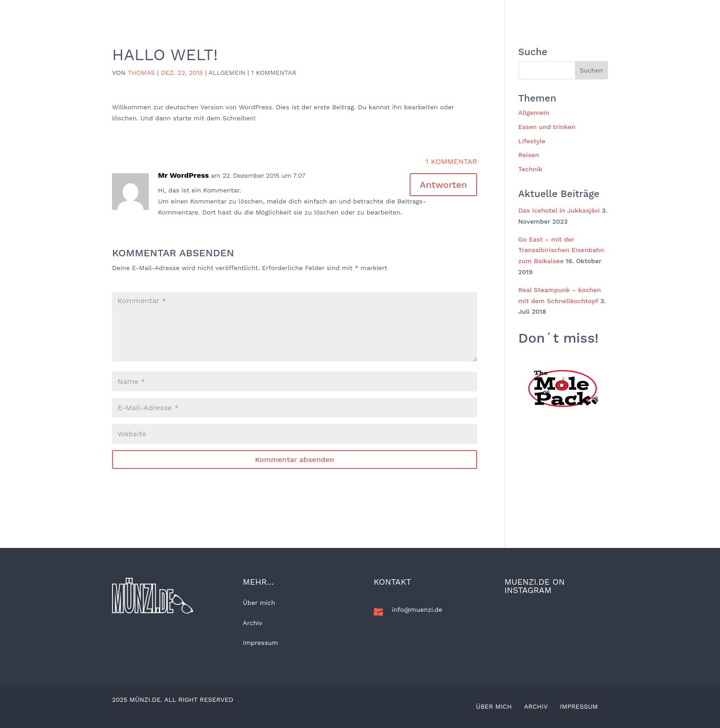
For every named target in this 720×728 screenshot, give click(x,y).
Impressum (261, 643)
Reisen (369, 11)
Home (262, 11)
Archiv (253, 623)
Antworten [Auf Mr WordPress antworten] (443, 185)
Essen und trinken (466, 11)
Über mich (259, 603)
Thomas (141, 73)
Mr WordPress (183, 175)
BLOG (291, 11)
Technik (521, 11)
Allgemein (329, 11)
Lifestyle (409, 11)
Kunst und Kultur (575, 11)
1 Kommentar (274, 73)
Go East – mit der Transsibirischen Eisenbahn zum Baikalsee (561, 250)
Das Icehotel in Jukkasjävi (559, 210)
